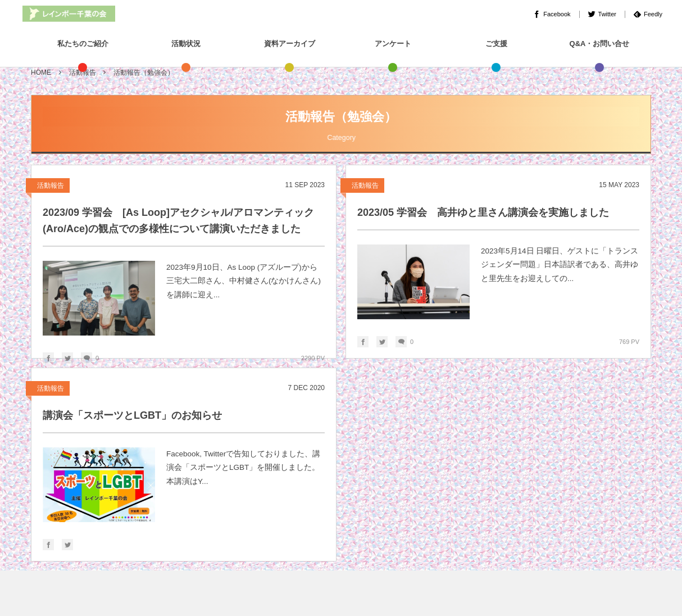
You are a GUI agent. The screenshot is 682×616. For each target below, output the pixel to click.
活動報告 (51, 185)
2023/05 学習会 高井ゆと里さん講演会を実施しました (483, 212)
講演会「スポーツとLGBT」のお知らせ (132, 415)
